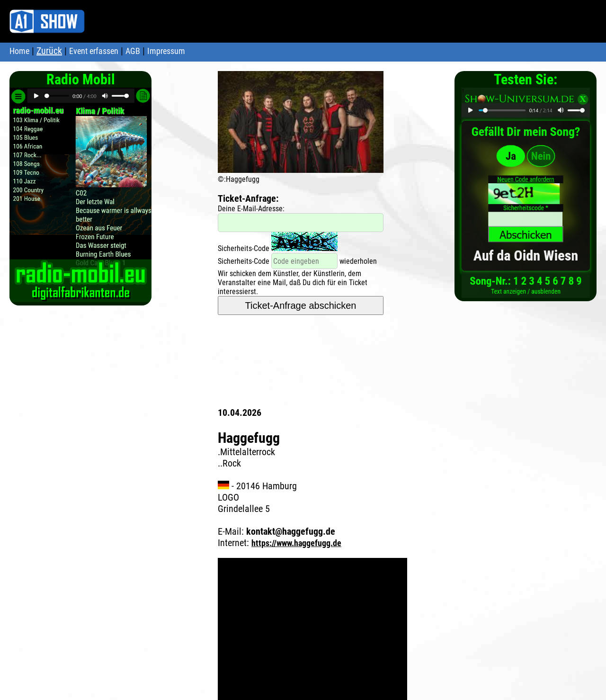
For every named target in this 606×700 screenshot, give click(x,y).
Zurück (49, 51)
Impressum (166, 51)
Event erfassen (94, 51)
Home (19, 51)
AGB (133, 51)
